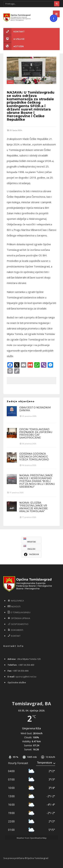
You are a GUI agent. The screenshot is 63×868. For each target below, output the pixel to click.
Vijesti (10, 82)
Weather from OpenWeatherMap (32, 838)
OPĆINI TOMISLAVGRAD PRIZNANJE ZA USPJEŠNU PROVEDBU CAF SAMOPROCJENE (36, 433)
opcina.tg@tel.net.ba (26, 677)
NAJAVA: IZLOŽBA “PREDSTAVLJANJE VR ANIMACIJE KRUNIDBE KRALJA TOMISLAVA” (34, 507)
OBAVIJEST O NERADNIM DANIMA (35, 409)
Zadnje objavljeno (21, 401)
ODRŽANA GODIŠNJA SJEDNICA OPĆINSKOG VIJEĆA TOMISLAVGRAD (34, 457)
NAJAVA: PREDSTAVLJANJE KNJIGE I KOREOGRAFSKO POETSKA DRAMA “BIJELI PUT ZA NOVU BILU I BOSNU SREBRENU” (37, 481)
